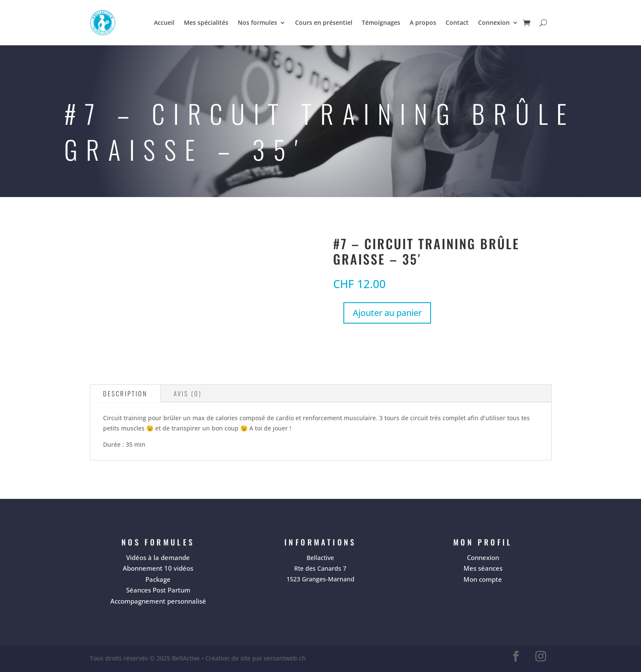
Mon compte (483, 579)
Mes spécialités (206, 22)
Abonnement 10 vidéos (158, 568)
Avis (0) (188, 393)
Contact (457, 22)
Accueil (164, 22)
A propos (423, 22)
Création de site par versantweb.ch (256, 658)
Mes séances (483, 568)
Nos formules (257, 22)
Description (125, 393)
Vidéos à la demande (158, 557)
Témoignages (381, 22)
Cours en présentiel (324, 22)
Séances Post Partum (158, 590)
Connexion (494, 22)
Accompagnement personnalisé (158, 601)
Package (158, 579)
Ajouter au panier (387, 313)
